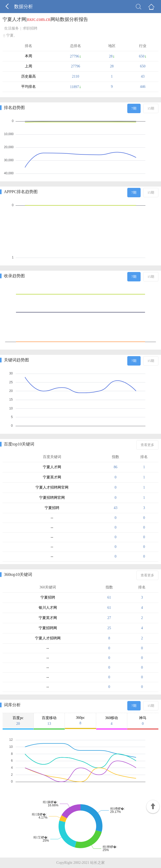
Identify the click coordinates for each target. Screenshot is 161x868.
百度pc (18, 721)
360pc (80, 721)
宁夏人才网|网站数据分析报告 (45, 19)
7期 (134, 108)
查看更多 (147, 445)
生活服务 (11, 28)
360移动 (112, 721)
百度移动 (49, 721)
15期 (151, 108)
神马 (143, 721)
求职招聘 (30, 28)
